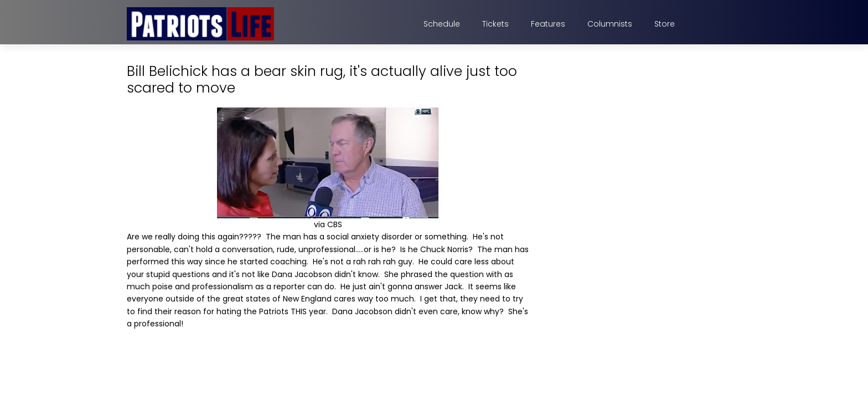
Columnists (610, 24)
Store (665, 24)
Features (548, 24)
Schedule (442, 24)
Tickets (495, 24)
